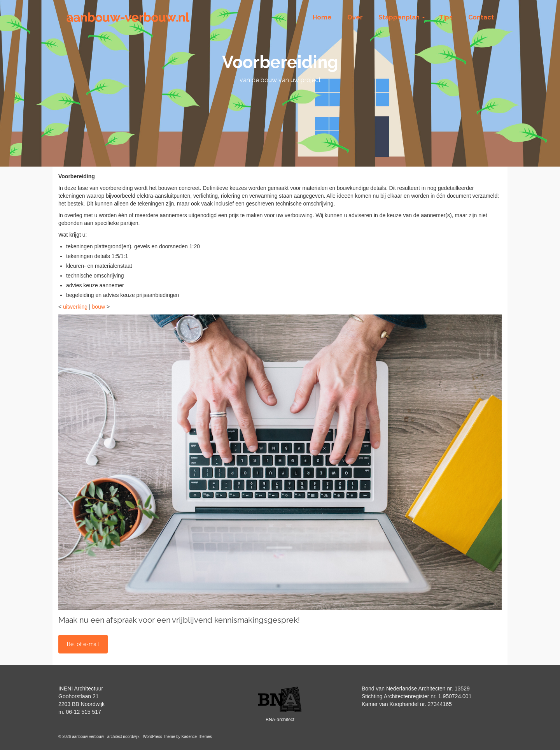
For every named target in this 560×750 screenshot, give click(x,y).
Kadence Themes (197, 737)
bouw (99, 307)
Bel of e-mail (83, 644)
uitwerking (75, 307)
